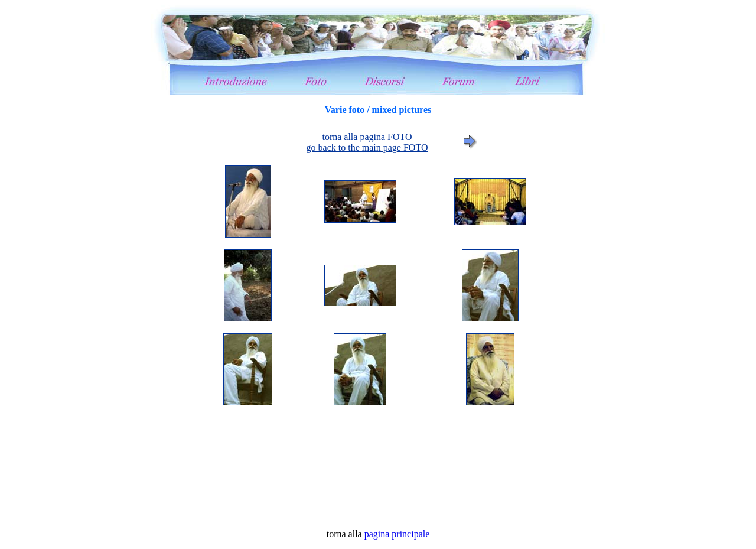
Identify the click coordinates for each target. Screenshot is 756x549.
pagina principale (397, 534)
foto (378, 317)
